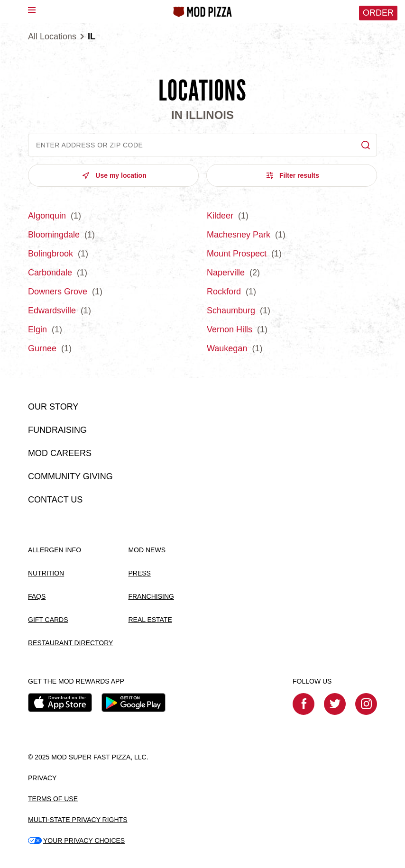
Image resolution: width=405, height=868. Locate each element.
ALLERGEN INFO (55, 550)
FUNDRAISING (57, 430)
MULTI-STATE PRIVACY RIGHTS (78, 820)
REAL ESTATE (150, 620)
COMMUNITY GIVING (70, 476)
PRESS (139, 573)
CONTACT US (55, 500)
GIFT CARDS (48, 620)
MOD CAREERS (60, 453)
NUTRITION (46, 573)
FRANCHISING (151, 596)
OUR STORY (53, 407)
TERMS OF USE (53, 799)
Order (378, 13)
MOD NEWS (147, 550)
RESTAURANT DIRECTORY (70, 643)
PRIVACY (42, 778)
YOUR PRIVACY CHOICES (76, 841)
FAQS (37, 596)
